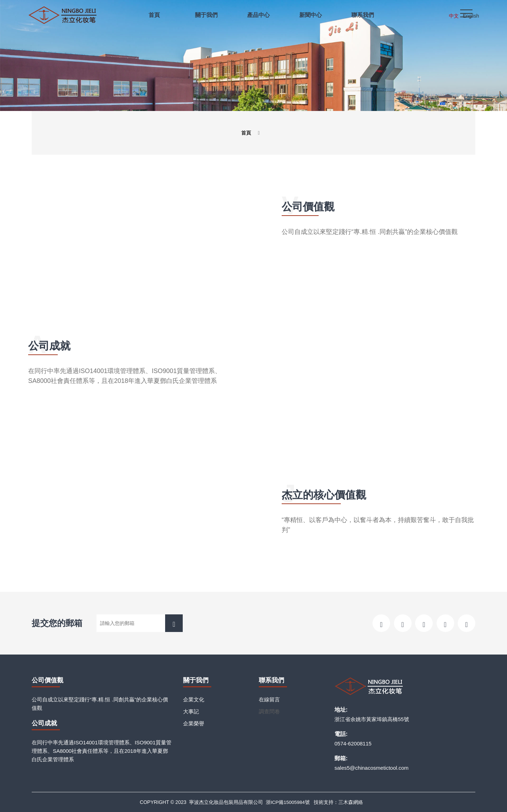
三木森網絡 (351, 802)
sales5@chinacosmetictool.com (371, 768)
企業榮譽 (194, 723)
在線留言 (269, 699)
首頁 (246, 133)
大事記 (191, 711)
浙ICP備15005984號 (288, 802)
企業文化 (194, 699)
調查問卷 (269, 711)
